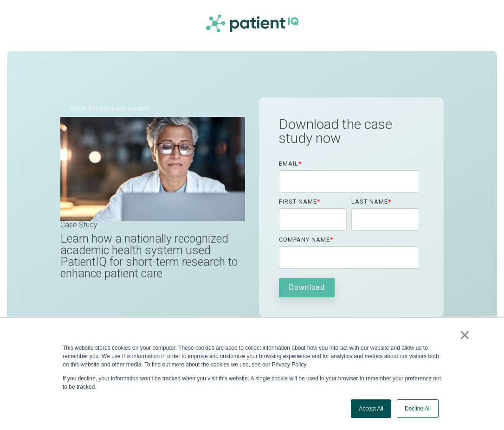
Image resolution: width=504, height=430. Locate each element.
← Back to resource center (105, 109)
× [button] (465, 335)
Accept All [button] (371, 409)
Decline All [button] (418, 409)
